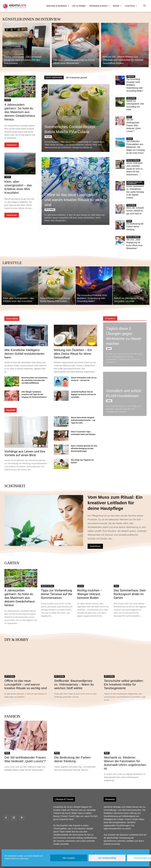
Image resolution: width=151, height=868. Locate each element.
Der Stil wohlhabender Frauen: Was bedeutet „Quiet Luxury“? (133, 120)
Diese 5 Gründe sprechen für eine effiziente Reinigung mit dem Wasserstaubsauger (84, 432)
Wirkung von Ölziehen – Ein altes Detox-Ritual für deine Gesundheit (73, 337)
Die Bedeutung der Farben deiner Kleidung (134, 212)
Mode (117, 6)
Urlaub (8, 177)
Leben (109, 385)
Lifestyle (131, 6)
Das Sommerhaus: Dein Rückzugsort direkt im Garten (130, 578)
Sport (109, 332)
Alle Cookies (69, 858)
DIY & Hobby (79, 6)
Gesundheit (131, 97)
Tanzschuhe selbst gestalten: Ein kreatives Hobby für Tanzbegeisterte (124, 668)
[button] (145, 6)
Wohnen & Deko (100, 6)
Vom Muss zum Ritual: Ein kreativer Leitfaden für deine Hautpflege (115, 487)
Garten (8, 100)
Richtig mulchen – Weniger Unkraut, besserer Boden (90, 578)
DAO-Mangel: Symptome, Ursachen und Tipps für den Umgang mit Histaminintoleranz (34, 378)
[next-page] (11, 537)
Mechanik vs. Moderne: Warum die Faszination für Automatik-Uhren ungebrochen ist (125, 747)
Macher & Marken (58, 6)
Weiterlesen (12, 145)
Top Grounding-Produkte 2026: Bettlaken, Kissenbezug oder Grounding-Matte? (134, 84)
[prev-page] (6, 537)
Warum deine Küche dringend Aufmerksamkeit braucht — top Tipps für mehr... (83, 404)
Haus (116, 570)
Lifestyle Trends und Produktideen (134, 172)
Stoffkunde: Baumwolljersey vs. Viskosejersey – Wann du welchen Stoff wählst (74, 668)
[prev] (100, 77)
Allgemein (131, 76)
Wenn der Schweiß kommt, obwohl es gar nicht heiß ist (134, 196)
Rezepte (48, 137)
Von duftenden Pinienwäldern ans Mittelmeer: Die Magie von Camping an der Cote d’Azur (136, 141)
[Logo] (16, 6)
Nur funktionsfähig (107, 858)
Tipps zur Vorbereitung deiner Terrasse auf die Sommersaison (56, 578)
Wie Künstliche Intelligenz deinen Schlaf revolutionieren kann (24, 337)
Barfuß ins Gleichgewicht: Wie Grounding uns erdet (135, 102)
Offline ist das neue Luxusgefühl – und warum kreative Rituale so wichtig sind (75, 200)
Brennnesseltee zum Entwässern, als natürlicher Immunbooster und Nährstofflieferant (35, 364)
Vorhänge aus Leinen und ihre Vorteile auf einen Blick (25, 437)
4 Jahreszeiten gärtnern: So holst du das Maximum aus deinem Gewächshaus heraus (20, 112)
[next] (105, 77)
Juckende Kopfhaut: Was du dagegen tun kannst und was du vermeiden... (83, 378)
